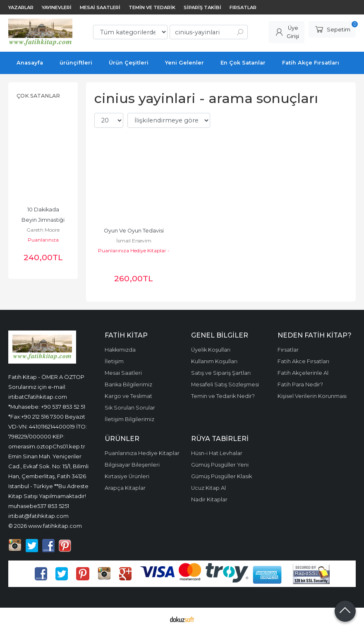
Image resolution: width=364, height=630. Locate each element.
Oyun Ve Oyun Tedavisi (134, 231)
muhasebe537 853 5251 (39, 506)
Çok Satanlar (38, 96)
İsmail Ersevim (134, 241)
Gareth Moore (43, 230)
